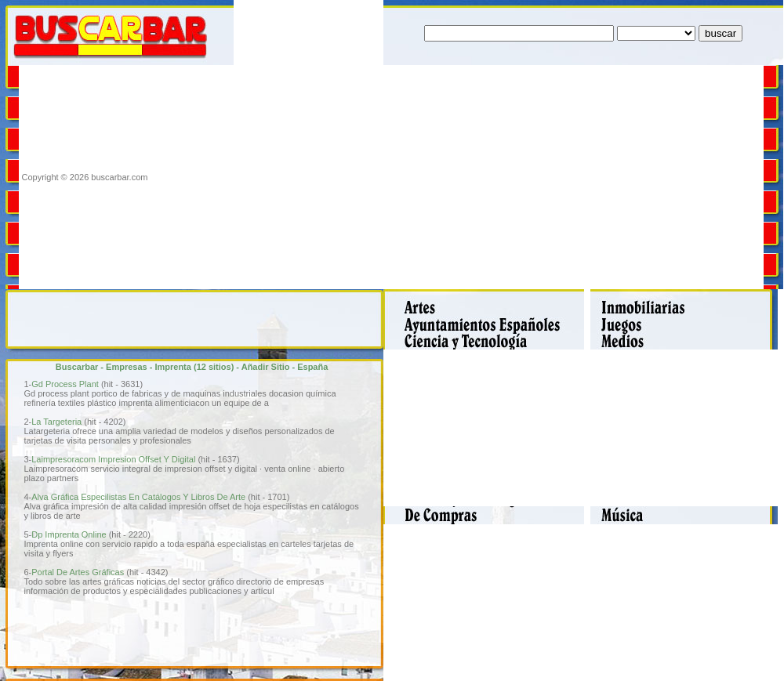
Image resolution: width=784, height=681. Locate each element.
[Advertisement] (374, 177)
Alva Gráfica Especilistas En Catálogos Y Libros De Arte (138, 497)
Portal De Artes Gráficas (78, 572)
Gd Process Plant (65, 384)
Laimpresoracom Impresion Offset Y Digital (113, 459)
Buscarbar (77, 367)
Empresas (127, 367)
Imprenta (172, 367)
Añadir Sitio (266, 367)
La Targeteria (56, 422)
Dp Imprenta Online (69, 534)
